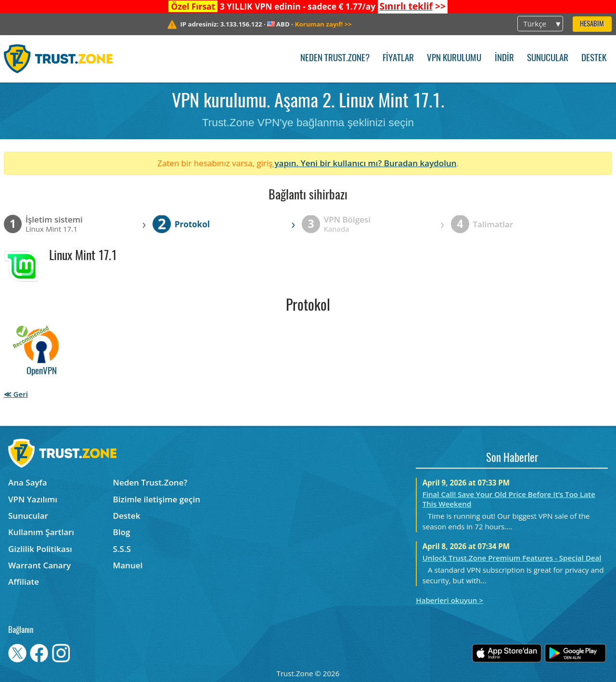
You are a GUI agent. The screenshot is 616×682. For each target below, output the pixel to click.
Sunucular (548, 59)
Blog (122, 532)
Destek (594, 59)
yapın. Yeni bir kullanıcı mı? (328, 163)
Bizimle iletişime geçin (157, 499)
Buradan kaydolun (420, 163)
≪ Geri (16, 394)
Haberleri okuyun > (449, 600)
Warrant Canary (39, 565)
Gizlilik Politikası (40, 549)
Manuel (128, 565)
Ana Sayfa (28, 482)
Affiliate (24, 582)
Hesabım (592, 24)
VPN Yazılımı (33, 499)
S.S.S (122, 549)
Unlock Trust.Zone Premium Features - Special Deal (512, 558)
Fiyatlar (398, 59)
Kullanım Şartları (41, 532)
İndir (504, 59)
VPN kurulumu (454, 59)
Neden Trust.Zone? (335, 59)
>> (412, 6)
